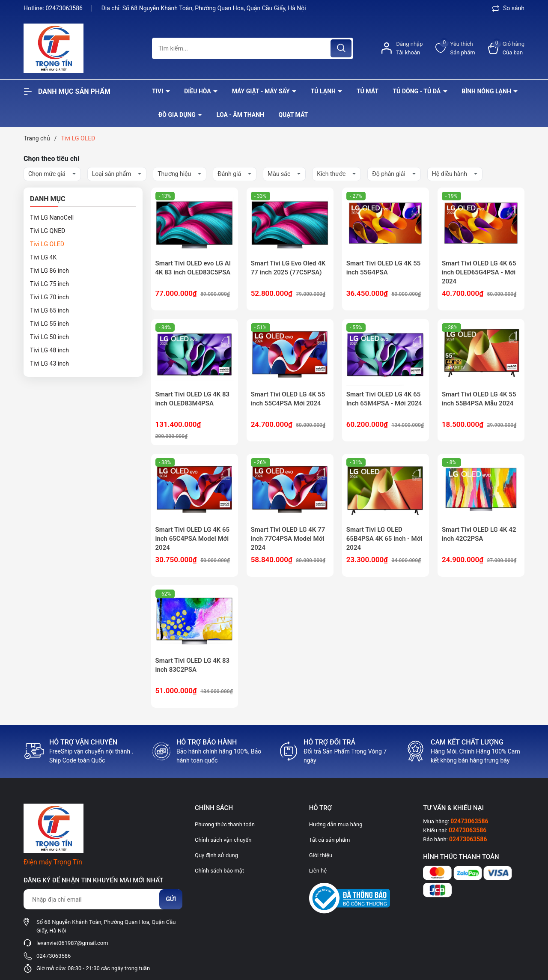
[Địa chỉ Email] (103, 899)
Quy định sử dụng (216, 855)
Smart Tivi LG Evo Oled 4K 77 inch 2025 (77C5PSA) (288, 268)
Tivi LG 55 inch (49, 324)
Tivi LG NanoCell (52, 217)
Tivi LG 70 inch (49, 297)
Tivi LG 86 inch (49, 271)
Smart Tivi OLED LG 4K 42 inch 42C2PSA (479, 534)
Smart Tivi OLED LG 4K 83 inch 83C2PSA (193, 665)
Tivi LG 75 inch (49, 284)
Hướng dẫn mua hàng (336, 824)
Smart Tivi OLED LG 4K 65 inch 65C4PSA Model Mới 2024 (193, 539)
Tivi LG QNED (48, 231)
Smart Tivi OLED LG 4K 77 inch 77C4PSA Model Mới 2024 (288, 539)
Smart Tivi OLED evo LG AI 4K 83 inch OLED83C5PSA (193, 268)
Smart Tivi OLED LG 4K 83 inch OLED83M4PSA (193, 399)
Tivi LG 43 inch (49, 363)
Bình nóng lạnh (487, 91)
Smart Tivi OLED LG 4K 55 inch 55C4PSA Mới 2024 (288, 399)
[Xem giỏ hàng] (506, 48)
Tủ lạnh (324, 91)
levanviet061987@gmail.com (72, 943)
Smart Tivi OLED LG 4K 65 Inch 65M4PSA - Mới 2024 (384, 399)
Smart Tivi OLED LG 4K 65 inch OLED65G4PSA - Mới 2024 (479, 272)
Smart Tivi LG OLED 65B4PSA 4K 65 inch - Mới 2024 (384, 539)
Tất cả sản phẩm (330, 840)
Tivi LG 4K (43, 257)
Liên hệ (318, 871)
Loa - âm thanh (240, 115)
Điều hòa (198, 91)
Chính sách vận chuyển (223, 840)
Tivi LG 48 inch (49, 350)
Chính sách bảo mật (219, 871)
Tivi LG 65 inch (49, 310)
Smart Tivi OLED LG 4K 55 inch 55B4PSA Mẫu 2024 (479, 399)
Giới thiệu (321, 855)
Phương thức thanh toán (225, 824)
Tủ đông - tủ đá (417, 91)
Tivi (158, 91)
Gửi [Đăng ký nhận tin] (171, 899)
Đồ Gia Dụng (178, 115)
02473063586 (65, 8)
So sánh (508, 8)
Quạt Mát (293, 115)
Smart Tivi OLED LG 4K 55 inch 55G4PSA (384, 268)
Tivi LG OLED (47, 244)
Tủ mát (368, 91)
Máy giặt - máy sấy (262, 91)
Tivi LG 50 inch (49, 337)
